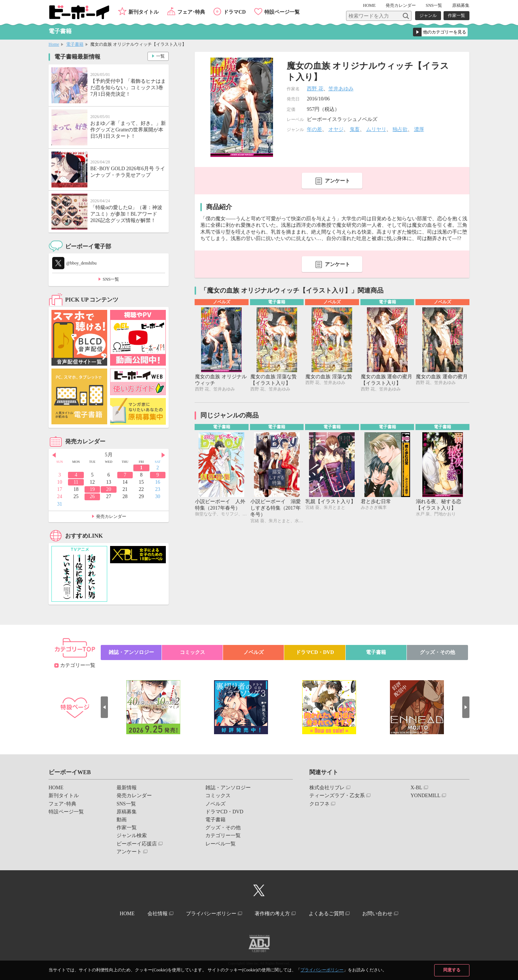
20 (109, 489)
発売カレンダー (111, 516)
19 (92, 489)
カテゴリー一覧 (78, 665)
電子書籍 (75, 44)
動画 (122, 820)
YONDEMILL (425, 796)
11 (76, 482)
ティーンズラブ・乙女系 (337, 796)
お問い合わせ (377, 914)
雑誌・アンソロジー (131, 652)
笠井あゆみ (341, 89)
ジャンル (428, 15)
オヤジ (336, 129)
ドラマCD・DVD (315, 652)
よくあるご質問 (326, 914)
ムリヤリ (376, 129)
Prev (54, 455)
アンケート (337, 181)
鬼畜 (355, 129)
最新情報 (127, 788)
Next (163, 455)
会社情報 (157, 914)
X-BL (416, 788)
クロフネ (319, 804)
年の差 (314, 129)
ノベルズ (254, 652)
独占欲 (400, 129)
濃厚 (419, 129)
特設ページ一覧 (282, 12)
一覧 (160, 56)
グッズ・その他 (437, 652)
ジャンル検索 (132, 836)
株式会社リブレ (327, 788)
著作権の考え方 (272, 914)
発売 (401, 5)
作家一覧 (456, 15)
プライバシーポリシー (322, 970)
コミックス (192, 652)
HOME (369, 5)
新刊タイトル (144, 12)
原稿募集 (461, 5)
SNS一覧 (434, 5)
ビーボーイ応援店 (137, 844)
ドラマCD (235, 12)
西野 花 (315, 89)
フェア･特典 (191, 12)
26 (92, 496)
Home (54, 44)
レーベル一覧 (221, 844)
